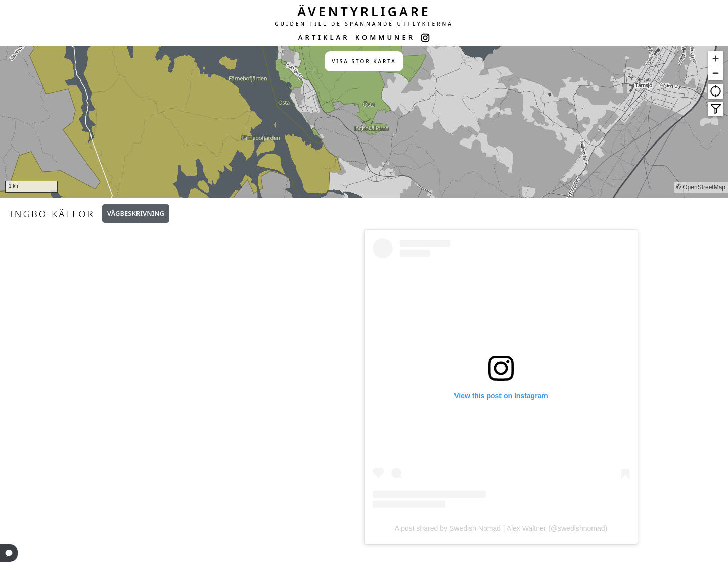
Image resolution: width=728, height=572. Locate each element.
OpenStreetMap (704, 187)
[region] (364, 122)
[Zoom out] (716, 73)
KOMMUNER (385, 37)
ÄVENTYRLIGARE (364, 11)
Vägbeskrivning (136, 213)
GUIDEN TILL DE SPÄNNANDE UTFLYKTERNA (364, 24)
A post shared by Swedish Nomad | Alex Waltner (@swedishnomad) (501, 528)
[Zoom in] (716, 58)
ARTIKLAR (324, 37)
